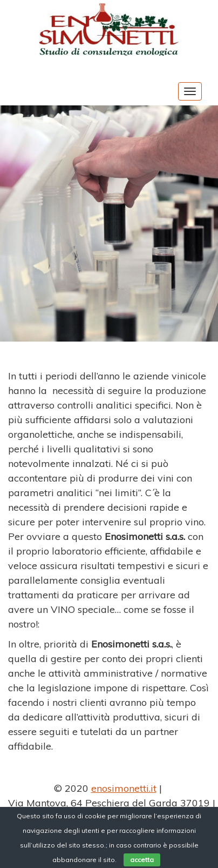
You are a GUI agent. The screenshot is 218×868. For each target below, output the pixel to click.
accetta (142, 860)
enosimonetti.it (124, 788)
